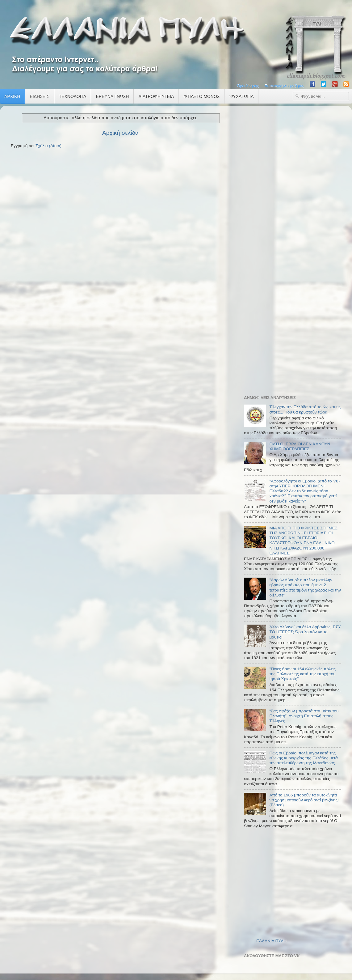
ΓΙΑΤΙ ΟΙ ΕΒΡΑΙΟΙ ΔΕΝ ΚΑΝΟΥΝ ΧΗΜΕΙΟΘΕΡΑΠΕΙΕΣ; (300, 446)
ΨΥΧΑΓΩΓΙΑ (242, 96)
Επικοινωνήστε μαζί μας (284, 86)
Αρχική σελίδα (120, 133)
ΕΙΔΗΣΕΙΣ (39, 96)
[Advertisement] (290, 203)
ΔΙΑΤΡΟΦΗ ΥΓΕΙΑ (156, 96)
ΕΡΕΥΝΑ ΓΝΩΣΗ (112, 96)
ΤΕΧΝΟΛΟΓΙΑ (73, 96)
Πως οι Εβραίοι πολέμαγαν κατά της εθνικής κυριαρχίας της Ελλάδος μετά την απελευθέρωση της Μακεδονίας (303, 758)
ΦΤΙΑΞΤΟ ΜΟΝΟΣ (201, 96)
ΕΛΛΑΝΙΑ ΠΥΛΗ (271, 941)
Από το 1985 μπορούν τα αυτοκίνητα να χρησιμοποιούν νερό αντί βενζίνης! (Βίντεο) (304, 800)
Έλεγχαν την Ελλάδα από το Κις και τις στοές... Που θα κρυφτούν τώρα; (305, 409)
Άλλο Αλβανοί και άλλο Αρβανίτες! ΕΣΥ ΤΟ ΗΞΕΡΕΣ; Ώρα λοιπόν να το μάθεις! (305, 632)
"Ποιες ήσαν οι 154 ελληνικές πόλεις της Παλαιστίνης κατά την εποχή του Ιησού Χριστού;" (302, 674)
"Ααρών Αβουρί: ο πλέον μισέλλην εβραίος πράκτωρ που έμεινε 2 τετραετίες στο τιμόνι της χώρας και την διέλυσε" (305, 588)
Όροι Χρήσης (248, 86)
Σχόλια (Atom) (48, 146)
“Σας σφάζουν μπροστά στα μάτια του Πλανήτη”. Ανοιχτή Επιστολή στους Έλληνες (304, 716)
